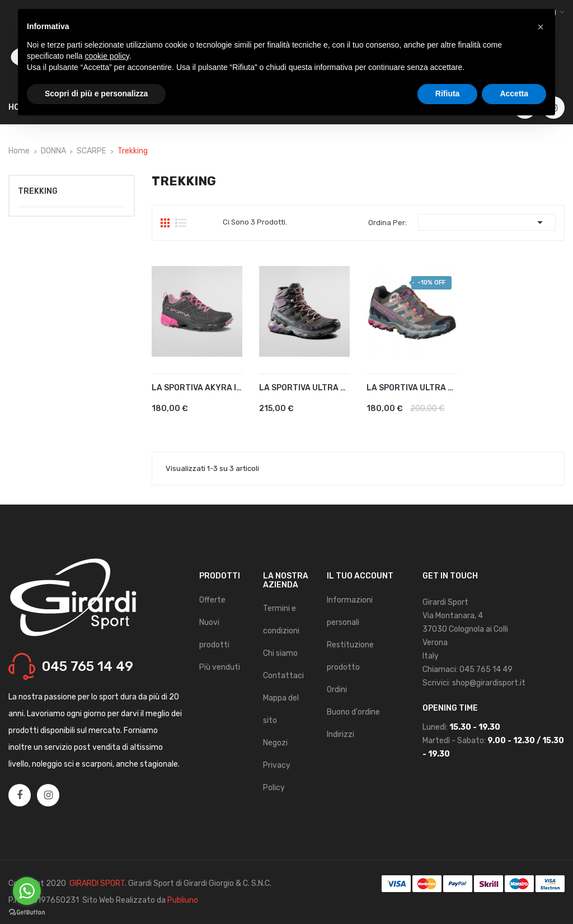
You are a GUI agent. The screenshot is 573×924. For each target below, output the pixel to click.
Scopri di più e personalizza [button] (96, 94)
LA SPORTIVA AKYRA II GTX (197, 388)
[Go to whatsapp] (27, 891)
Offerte (212, 600)
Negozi (275, 743)
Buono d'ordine (353, 712)
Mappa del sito (281, 709)
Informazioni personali (350, 611)
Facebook (20, 796)
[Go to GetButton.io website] (27, 913)
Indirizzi (340, 734)
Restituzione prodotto (350, 656)
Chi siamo (280, 653)
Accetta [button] (514, 94)
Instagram (48, 796)
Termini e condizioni (281, 620)
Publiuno (183, 900)
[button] (541, 27)
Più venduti (220, 667)
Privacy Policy (277, 776)
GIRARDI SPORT (97, 883)
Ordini (337, 690)
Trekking (38, 191)
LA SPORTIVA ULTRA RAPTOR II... (304, 388)
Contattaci (283, 676)
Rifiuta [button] (448, 94)
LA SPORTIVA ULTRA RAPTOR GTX (412, 388)
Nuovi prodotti (214, 634)
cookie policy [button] (107, 56)
